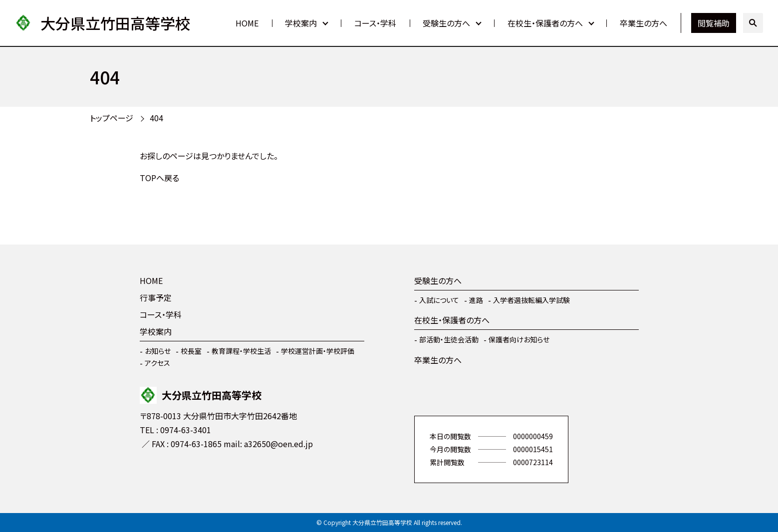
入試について (439, 300)
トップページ (112, 118)
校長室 (191, 351)
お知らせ (158, 351)
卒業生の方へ (644, 23)
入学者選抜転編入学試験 (531, 300)
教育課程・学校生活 (241, 351)
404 (156, 118)
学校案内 (301, 23)
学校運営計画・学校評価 (318, 351)
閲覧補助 (714, 23)
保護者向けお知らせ (519, 339)
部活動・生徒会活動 (449, 339)
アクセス (157, 363)
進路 (476, 300)
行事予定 (156, 297)
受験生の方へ (446, 23)
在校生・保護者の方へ (545, 23)
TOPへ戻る (159, 178)
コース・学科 (375, 23)
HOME (247, 23)
